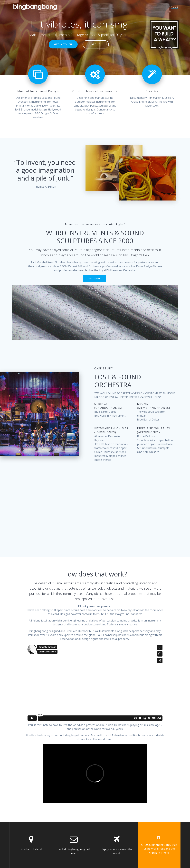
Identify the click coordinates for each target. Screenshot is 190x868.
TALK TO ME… (95, 279)
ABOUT (96, 44)
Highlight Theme (159, 853)
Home (174, 7)
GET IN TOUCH (63, 44)
